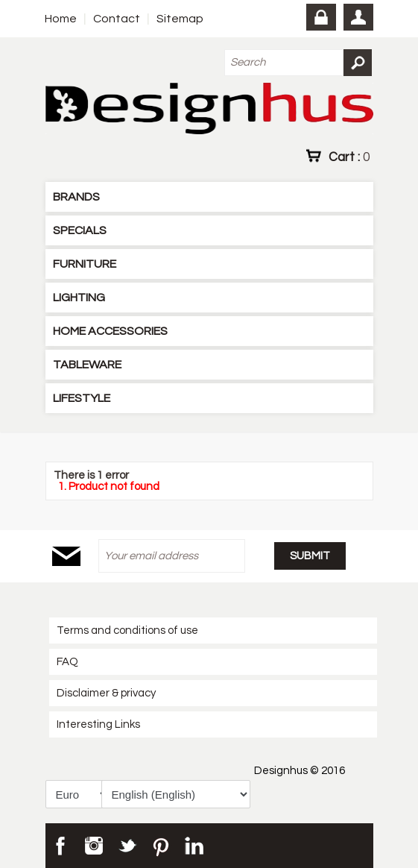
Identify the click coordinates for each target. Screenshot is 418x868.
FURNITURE (85, 264)
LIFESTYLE (82, 398)
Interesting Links (98, 724)
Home (61, 19)
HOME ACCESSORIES (110, 331)
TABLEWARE (87, 365)
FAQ (67, 662)
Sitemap (180, 19)
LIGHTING (79, 298)
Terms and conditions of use (127, 630)
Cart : (349, 157)
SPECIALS (80, 230)
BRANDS (76, 197)
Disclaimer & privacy (106, 693)
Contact (117, 19)
